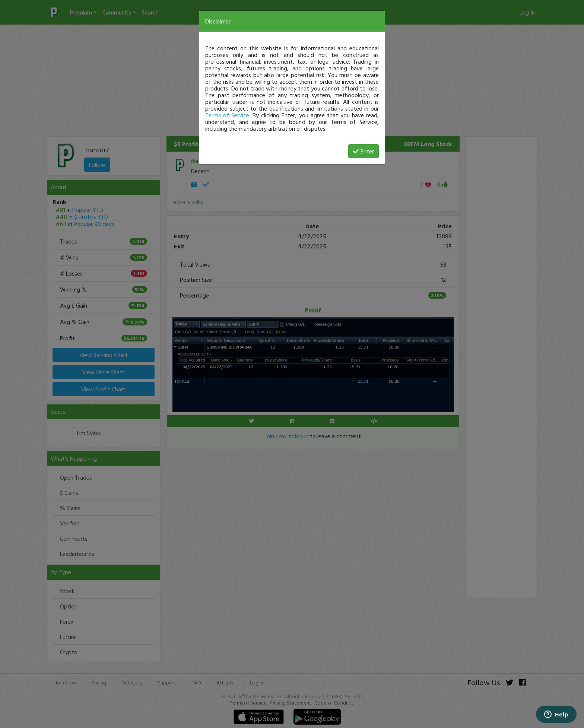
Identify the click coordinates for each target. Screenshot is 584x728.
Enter (364, 151)
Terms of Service (227, 115)
